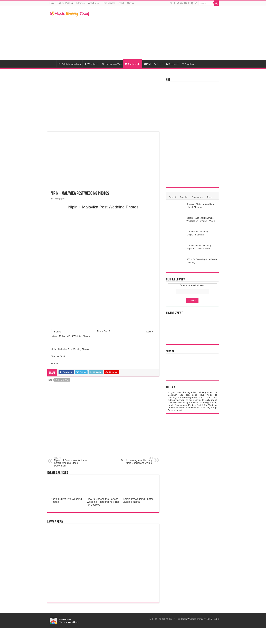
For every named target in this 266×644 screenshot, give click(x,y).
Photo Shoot (62, 380)
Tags (209, 197)
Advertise (80, 3)
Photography (133, 64)
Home (52, 3)
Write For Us (94, 3)
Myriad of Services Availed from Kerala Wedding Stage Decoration (72, 462)
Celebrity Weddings (69, 64)
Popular (184, 197)
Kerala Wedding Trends (192, 619)
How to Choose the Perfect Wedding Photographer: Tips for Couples (103, 502)
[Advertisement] (154, 33)
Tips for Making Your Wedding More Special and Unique (135, 461)
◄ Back (57, 332)
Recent (172, 197)
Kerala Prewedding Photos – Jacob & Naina (139, 500)
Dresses (171, 64)
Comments (197, 197)
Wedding (90, 64)
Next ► (150, 332)
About (121, 3)
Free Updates (109, 3)
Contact (131, 3)
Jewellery (188, 64)
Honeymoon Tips (112, 64)
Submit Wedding (65, 3)
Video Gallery (153, 64)
